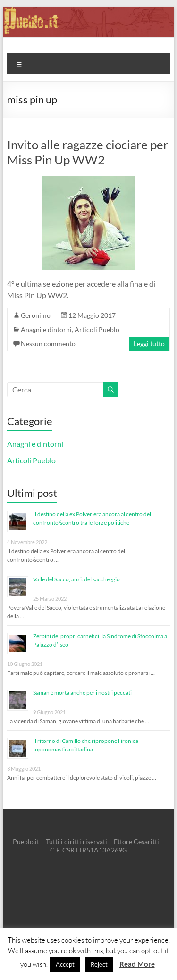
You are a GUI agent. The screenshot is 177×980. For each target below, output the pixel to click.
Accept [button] (65, 964)
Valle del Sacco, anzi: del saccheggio (76, 579)
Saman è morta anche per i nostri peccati (82, 693)
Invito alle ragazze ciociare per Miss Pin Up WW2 (88, 152)
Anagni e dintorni (46, 329)
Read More (137, 964)
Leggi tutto (149, 344)
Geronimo (36, 315)
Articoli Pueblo (97, 329)
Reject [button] (99, 964)
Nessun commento (48, 344)
